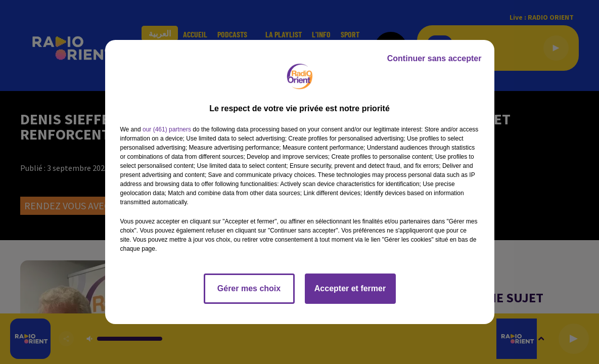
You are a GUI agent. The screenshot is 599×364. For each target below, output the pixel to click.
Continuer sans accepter (434, 58)
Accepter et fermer (350, 288)
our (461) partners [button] (167, 129)
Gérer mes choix (249, 288)
